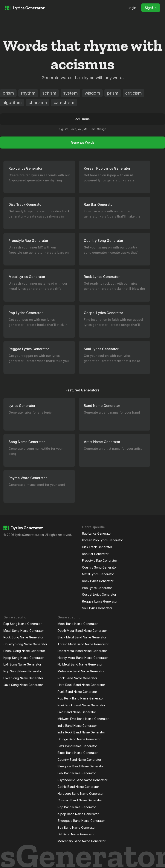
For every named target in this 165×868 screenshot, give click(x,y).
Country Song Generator (99, 567)
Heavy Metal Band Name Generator (83, 658)
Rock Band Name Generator (77, 678)
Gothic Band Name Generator (78, 787)
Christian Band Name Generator (80, 800)
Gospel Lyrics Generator (99, 594)
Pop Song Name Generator (23, 671)
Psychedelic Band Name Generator (82, 780)
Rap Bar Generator (95, 554)
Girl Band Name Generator (76, 834)
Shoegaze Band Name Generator (81, 821)
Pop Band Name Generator (77, 807)
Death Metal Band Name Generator (82, 631)
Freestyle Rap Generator (100, 561)
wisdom (92, 93)
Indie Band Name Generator (77, 726)
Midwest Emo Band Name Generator (83, 719)
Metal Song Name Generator (24, 631)
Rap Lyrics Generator (97, 533)
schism (49, 93)
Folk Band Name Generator (77, 773)
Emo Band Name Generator (77, 712)
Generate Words (82, 142)
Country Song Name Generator (25, 644)
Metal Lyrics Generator (98, 574)
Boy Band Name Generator (77, 827)
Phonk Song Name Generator (24, 651)
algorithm (12, 103)
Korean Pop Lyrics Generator (102, 540)
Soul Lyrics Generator (97, 608)
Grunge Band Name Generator (79, 739)
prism (8, 93)
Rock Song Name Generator (23, 637)
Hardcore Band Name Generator (81, 794)
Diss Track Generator (97, 547)
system (70, 93)
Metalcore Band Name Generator (81, 671)
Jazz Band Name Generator (77, 746)
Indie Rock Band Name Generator (81, 732)
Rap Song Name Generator (23, 624)
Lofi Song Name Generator (22, 664)
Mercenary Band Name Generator (82, 841)
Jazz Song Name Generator (23, 685)
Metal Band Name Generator (78, 624)
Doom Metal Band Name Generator (82, 651)
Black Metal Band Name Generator (82, 637)
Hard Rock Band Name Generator (81, 685)
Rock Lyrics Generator (98, 581)
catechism (64, 103)
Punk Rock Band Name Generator (81, 705)
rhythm (28, 93)
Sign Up (151, 8)
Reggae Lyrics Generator (100, 601)
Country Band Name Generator (79, 760)
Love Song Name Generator (23, 678)
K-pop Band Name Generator (78, 814)
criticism (134, 93)
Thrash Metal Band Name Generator (83, 644)
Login (132, 8)
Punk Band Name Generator (77, 692)
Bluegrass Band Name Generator (81, 766)
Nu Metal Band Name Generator (80, 664)
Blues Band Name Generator (78, 753)
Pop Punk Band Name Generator (81, 698)
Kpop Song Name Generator (24, 658)
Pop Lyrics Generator (97, 588)
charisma (38, 103)
